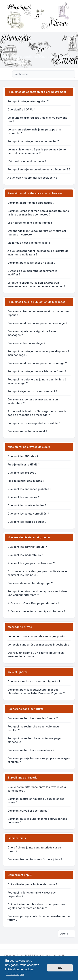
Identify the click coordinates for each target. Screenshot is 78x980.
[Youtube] (9, 946)
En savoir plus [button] (15, 974)
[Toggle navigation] (74, 16)
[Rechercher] (65, 74)
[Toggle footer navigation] (74, 946)
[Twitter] (7, 946)
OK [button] (60, 968)
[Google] (12, 946)
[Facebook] (4, 946)
